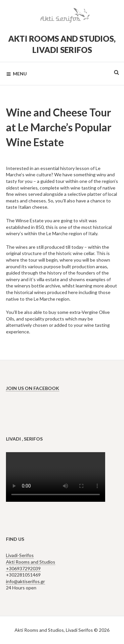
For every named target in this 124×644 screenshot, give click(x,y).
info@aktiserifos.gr (25, 581)
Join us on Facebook (33, 388)
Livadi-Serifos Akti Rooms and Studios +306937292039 (31, 562)
